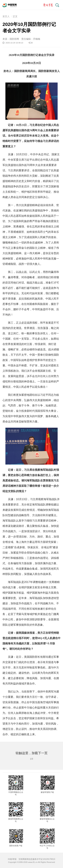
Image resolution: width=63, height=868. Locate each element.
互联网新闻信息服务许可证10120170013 (37, 859)
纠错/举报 (12, 859)
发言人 (6, 16)
